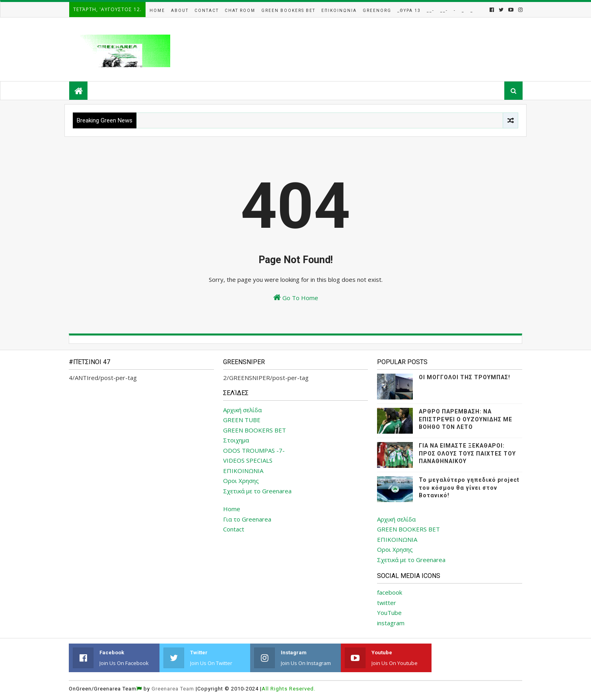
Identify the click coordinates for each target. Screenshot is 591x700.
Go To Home (296, 298)
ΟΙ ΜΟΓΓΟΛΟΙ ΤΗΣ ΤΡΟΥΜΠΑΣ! (465, 377)
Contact (207, 11)
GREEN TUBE (242, 420)
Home (157, 11)
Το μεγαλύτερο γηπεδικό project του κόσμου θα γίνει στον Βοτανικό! (469, 488)
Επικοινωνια (339, 11)
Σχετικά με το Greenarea (257, 491)
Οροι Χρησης (241, 481)
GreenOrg (377, 11)
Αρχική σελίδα (242, 410)
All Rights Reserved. (289, 689)
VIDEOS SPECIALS (248, 460)
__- (431, 11)
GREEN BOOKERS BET (255, 430)
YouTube (389, 613)
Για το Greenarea (247, 519)
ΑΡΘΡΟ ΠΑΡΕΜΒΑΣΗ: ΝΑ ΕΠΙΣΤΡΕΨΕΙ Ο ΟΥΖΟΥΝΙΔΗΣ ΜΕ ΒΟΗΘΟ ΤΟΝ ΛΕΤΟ (466, 419)
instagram (391, 623)
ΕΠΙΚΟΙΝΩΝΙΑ (243, 471)
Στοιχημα (236, 440)
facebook (390, 592)
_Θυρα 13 (409, 11)
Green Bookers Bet (288, 11)
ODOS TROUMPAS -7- (254, 450)
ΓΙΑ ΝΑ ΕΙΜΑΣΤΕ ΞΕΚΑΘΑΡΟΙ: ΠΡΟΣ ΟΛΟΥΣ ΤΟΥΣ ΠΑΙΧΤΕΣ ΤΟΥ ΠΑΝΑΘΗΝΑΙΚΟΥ (467, 453)
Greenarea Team (173, 689)
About (180, 11)
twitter (387, 603)
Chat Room (240, 11)
